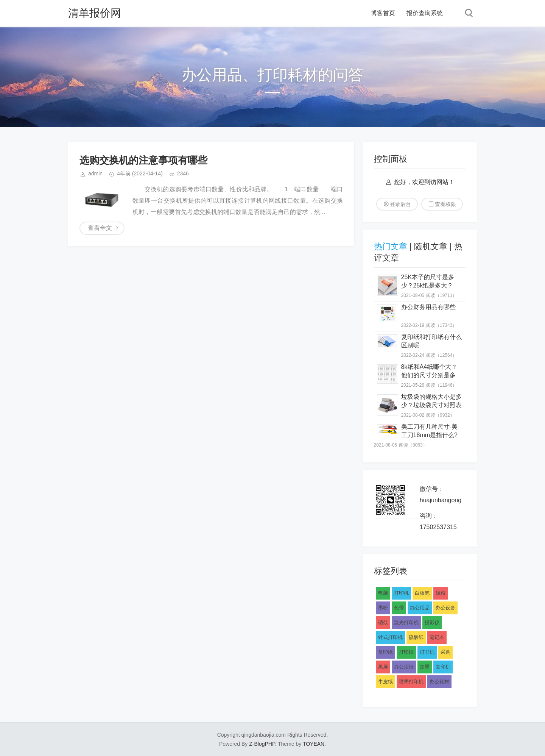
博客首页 (383, 13)
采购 (445, 652)
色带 (399, 608)
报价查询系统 (425, 13)
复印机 (443, 667)
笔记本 (437, 637)
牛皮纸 (385, 682)
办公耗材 (439, 682)
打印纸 (406, 652)
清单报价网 (95, 13)
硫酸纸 (416, 637)
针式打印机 (390, 637)
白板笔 (422, 593)
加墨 (425, 667)
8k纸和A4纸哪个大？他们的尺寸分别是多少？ (429, 375)
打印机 (401, 593)
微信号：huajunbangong (441, 494)
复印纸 (385, 652)
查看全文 (100, 228)
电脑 (383, 593)
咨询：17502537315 (438, 521)
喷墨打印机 (411, 682)
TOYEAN (314, 744)
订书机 (427, 652)
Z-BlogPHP (262, 744)
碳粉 (441, 593)
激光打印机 (406, 622)
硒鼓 (383, 622)
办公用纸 (404, 667)
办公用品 (420, 608)
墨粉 (383, 608)
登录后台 (400, 204)
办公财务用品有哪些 (428, 307)
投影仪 (432, 622)
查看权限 (445, 204)
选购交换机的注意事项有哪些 (143, 160)
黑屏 (383, 667)
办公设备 (445, 608)
